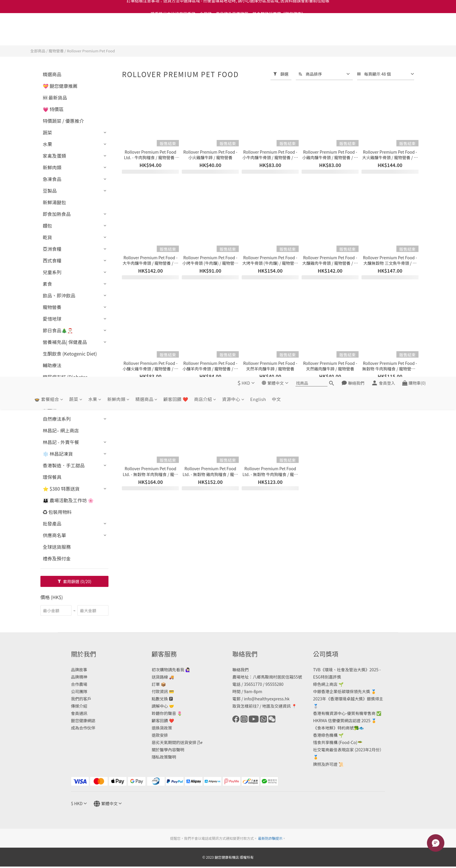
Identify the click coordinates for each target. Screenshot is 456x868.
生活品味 (52, 395)
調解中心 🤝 (163, 706)
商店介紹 (205, 35)
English (258, 35)
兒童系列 (52, 272)
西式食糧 (52, 260)
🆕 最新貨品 (55, 97)
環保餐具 (52, 477)
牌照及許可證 (325, 764)
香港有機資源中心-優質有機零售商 (344, 713)
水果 (95, 35)
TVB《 (319, 670)
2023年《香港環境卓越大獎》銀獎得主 (348, 699)
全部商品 (38, 51)
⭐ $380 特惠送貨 (61, 489)
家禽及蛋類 (54, 156)
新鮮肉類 (119, 35)
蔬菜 (76, 35)
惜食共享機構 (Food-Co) (335, 742)
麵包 (47, 226)
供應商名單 (54, 535)
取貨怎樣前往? (246, 706)
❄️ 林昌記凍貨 (58, 454)
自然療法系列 (57, 419)
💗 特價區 (53, 109)
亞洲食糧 (52, 249)
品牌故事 (79, 670)
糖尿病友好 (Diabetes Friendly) (65, 380)
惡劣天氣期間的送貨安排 (174, 742)
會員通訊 (79, 713)
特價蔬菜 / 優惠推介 (63, 121)
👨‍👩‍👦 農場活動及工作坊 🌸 (68, 500)
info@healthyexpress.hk (267, 699)
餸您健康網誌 (83, 720)
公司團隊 (79, 691)
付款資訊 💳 (163, 691)
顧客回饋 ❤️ (176, 35)
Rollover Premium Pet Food (91, 51)
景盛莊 (50, 407)
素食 (47, 284)
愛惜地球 (52, 319)
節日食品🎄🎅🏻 (58, 330)
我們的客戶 (81, 699)
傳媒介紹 (79, 706)
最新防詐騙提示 (270, 838)
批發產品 (52, 523)
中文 (276, 35)
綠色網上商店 (325, 684)
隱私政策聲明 (164, 757)
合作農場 (79, 684)
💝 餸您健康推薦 (60, 86)
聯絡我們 (241, 670)
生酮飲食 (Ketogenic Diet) (70, 354)
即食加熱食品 (57, 214)
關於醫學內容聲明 (168, 750)
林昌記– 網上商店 (61, 430)
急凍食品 (52, 179)
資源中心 (233, 35)
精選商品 (146, 35)
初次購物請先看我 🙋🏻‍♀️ (171, 670)
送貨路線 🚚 (163, 677)
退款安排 (160, 735)
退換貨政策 (162, 728)
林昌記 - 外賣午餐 (61, 442)
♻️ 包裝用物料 (57, 512)
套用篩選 (75, 581)
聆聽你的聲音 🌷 (167, 713)
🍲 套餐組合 (49, 35)
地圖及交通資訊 (276, 706)
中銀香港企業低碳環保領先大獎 (342, 691)
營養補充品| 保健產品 (65, 342)
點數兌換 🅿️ (162, 699)
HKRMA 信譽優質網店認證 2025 (342, 720)
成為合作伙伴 (83, 728)
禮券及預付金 (57, 558)
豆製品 (50, 191)
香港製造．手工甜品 (64, 465)
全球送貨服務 (57, 547)
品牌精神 (79, 677)
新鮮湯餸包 (54, 202)
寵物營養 (56, 51)
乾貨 (47, 237)
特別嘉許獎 (331, 677)
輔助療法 (52, 365)
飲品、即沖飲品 (59, 295)
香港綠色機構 (325, 735)
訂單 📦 (159, 684)
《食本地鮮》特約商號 (334, 728)
